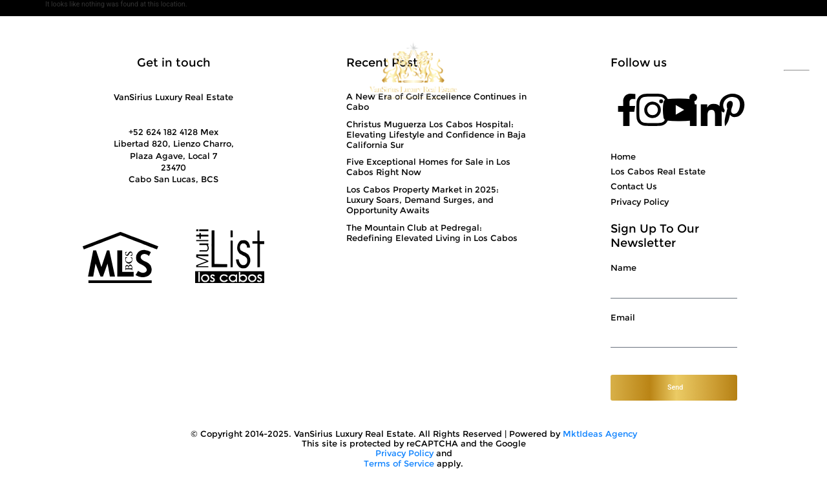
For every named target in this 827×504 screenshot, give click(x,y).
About (104, 70)
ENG (797, 76)
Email (623, 318)
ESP (797, 65)
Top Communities (528, 70)
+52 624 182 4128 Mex (173, 132)
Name (623, 268)
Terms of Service (399, 464)
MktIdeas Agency (600, 434)
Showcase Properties (293, 70)
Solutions (188, 70)
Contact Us (630, 70)
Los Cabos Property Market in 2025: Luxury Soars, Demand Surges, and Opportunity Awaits (423, 200)
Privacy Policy (640, 202)
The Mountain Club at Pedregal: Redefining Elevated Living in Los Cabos (432, 233)
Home (623, 156)
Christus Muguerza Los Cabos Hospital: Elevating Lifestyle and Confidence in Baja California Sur (436, 134)
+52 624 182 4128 (717, 70)
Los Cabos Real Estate (658, 171)
